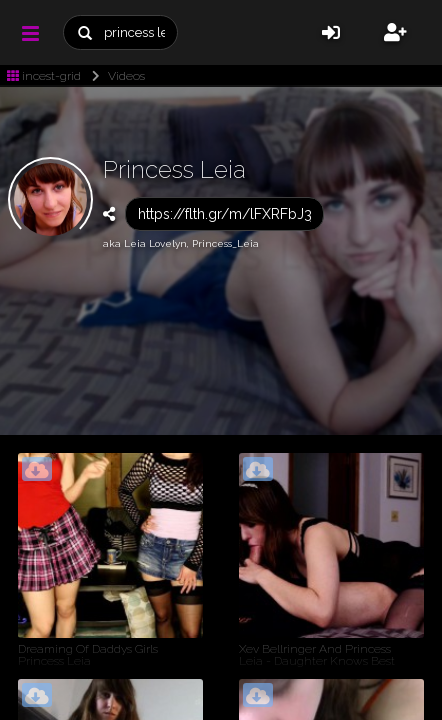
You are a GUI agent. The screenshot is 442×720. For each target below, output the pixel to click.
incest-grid (44, 76)
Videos (114, 76)
